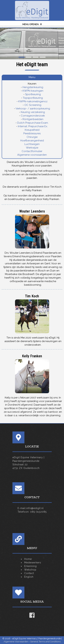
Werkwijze (32, 148)
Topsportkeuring (33, 98)
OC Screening (33, 105)
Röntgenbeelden (33, 119)
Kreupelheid (32, 130)
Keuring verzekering (33, 112)
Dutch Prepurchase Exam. (33, 123)
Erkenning (30, 566)
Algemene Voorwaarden (16, 642)
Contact (29, 573)
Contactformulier (32, 151)
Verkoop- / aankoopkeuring (33, 109)
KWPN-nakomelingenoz (33, 101)
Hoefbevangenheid (32, 141)
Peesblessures (32, 133)
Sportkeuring (33, 94)
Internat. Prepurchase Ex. (33, 126)
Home (28, 559)
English (29, 577)
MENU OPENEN (32, 24)
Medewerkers (33, 563)
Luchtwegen (32, 144)
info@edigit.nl (35, 508)
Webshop (30, 570)
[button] (22, 57)
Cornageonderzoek (33, 116)
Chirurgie (32, 137)
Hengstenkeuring (33, 87)
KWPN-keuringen (33, 91)
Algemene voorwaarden (32, 155)
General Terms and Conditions (45, 642)
